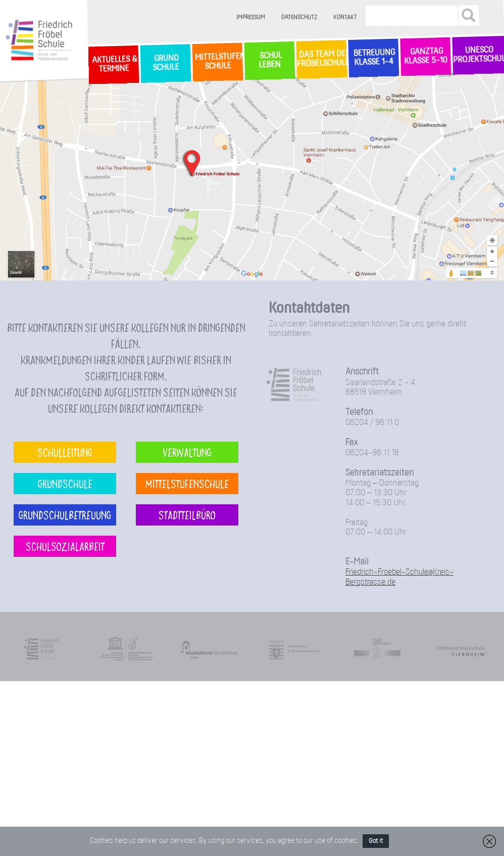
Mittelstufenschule (187, 483)
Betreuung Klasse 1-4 (373, 58)
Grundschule (65, 483)
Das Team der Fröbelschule (322, 59)
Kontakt (346, 17)
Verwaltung (187, 452)
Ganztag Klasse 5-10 (425, 56)
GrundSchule (165, 63)
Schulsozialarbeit (65, 546)
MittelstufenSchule (218, 61)
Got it (376, 841)
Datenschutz (300, 17)
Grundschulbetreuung (65, 515)
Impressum (251, 17)
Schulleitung (65, 452)
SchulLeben (269, 60)
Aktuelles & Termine (114, 64)
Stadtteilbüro (187, 515)
